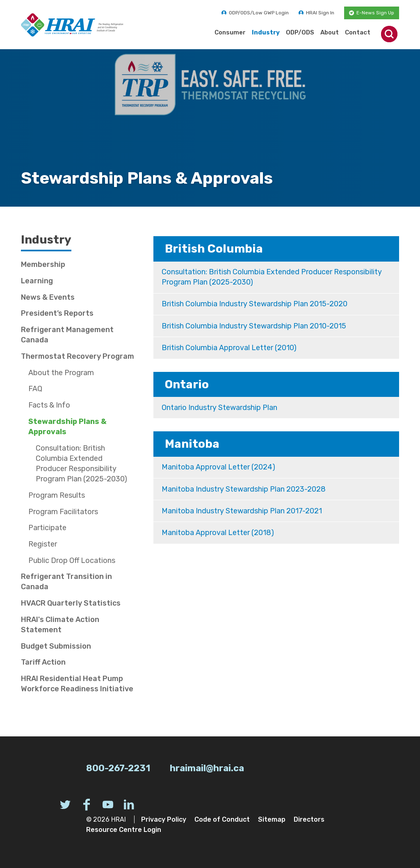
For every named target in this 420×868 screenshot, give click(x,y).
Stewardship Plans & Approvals (67, 427)
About (330, 32)
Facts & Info (49, 405)
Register (43, 544)
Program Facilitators (63, 512)
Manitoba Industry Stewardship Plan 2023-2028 (244, 489)
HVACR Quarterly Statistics (71, 603)
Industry (266, 32)
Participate (47, 528)
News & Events (48, 297)
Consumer (230, 32)
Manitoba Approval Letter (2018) (218, 533)
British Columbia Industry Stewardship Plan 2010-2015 (254, 326)
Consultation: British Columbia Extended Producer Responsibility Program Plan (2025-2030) (272, 277)
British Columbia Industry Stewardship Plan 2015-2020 (255, 304)
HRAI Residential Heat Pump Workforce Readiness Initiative (77, 684)
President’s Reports (57, 313)
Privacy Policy (164, 819)
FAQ (35, 389)
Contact (358, 32)
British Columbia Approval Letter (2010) (229, 348)
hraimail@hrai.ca (207, 768)
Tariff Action (43, 662)
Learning (37, 281)
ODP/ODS (300, 32)
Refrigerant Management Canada (67, 335)
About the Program (61, 373)
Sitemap (272, 819)
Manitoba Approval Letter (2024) (218, 467)
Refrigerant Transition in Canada (66, 582)
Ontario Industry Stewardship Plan (219, 408)
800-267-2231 (118, 768)
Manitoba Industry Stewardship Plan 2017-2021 (242, 511)
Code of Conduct (222, 819)
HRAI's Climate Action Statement (60, 625)
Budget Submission (56, 646)
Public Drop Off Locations (72, 560)
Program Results (57, 495)
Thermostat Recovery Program (78, 356)
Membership (43, 264)
